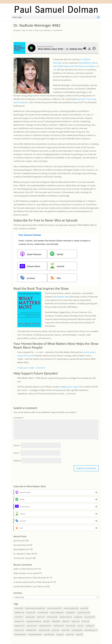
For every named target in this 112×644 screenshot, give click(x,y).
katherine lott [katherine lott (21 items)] (45, 626)
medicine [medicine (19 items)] (19, 630)
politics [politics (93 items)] (65, 630)
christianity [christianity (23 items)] (43, 613)
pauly (18, 30)
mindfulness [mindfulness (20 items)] (44, 630)
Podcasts (47, 30)
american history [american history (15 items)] (54, 608)
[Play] (32, 48)
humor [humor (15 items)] (85, 621)
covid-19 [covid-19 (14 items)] (19, 617)
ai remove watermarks (24, 582)
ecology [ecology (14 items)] (78, 617)
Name (17, 445)
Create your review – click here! (31, 368)
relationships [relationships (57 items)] (20, 634)
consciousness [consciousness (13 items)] (83, 613)
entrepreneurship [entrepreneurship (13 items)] (34, 621)
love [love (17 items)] (80, 626)
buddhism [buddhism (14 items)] (19, 613)
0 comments (58, 30)
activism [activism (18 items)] (19, 608)
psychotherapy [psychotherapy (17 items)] (91, 630)
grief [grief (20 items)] (47, 621)
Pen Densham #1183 (23, 545)
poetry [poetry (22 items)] (56, 630)
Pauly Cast (39, 30)
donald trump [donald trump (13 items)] (66, 617)
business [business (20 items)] (31, 613)
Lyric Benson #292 (42, 586)
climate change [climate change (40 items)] (57, 613)
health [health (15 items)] (66, 621)
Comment (19, 418)
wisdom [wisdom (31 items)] (70, 634)
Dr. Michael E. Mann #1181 (25, 554)
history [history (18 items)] (76, 621)
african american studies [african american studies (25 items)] (35, 608)
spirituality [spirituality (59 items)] (49, 634)
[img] (94, 48)
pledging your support (70, 387)
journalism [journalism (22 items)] (32, 626)
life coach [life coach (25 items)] (71, 626)
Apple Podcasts (30, 254)
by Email (26, 278)
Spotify (56, 254)
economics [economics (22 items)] (90, 617)
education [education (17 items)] (19, 621)
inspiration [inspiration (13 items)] (19, 626)
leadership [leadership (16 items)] (59, 626)
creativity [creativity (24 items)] (30, 617)
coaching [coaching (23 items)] (70, 613)
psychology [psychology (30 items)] (77, 630)
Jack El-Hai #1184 (21, 541)
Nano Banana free (22, 578)
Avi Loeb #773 (36, 573)
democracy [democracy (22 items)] (52, 617)
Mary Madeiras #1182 (23, 549)
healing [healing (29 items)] (56, 621)
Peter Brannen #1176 (31, 569)
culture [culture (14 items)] (41, 617)
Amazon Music (29, 266)
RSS (54, 278)
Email (17, 453)
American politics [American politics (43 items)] (71, 608)
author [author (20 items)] (84, 608)
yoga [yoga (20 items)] (80, 634)
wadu (16, 569)
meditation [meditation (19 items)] (31, 630)
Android (56, 266)
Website (17, 461)
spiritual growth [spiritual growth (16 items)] (35, 634)
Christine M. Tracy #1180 (25, 558)
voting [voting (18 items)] (60, 634)
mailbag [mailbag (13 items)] (90, 626)
